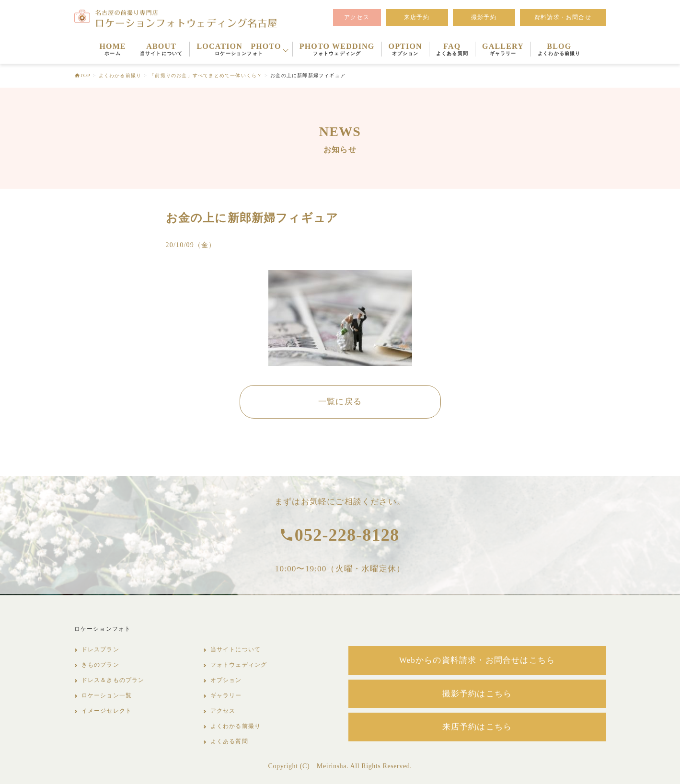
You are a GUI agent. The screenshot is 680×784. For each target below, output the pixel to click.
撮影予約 (484, 17)
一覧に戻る (340, 402)
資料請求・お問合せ (563, 17)
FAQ (452, 49)
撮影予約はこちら (477, 694)
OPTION (405, 49)
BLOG (559, 49)
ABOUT (161, 49)
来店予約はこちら (477, 727)
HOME (112, 49)
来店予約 (417, 17)
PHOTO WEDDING (337, 49)
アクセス (357, 17)
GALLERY (503, 49)
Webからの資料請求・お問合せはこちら (477, 660)
